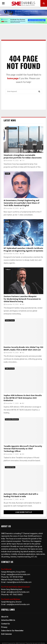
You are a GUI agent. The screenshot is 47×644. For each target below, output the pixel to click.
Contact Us (5, 624)
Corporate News (10, 467)
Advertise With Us (8, 620)
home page (13, 78)
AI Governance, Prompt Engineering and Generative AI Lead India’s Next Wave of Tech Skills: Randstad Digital (22, 203)
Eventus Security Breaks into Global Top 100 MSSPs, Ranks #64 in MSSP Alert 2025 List (23, 349)
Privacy (4, 627)
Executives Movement (12, 419)
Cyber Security (10, 369)
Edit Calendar (7, 634)
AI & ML (8, 174)
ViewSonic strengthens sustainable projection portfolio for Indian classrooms (23, 157)
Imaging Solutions (11, 128)
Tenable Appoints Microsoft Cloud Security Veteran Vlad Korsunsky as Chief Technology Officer (23, 449)
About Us (5, 617)
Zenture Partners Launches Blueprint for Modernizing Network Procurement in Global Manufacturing (22, 299)
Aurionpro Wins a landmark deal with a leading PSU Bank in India (21, 495)
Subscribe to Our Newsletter (12, 631)
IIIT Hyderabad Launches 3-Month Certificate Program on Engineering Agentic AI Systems (23, 250)
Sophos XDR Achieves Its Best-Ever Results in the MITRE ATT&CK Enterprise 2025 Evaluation (23, 398)
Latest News (10, 120)
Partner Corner (10, 320)
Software (8, 270)
